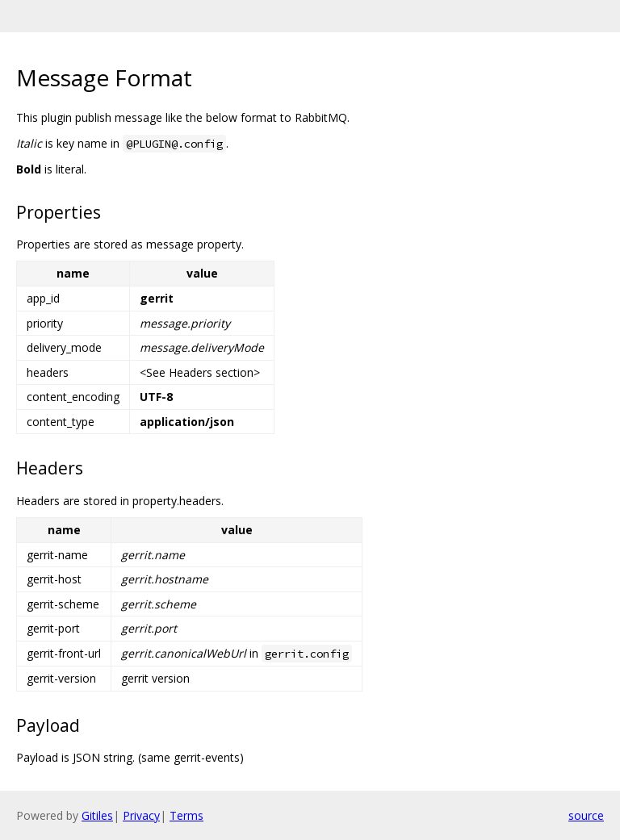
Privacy (141, 815)
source (586, 815)
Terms (186, 815)
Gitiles (97, 815)
